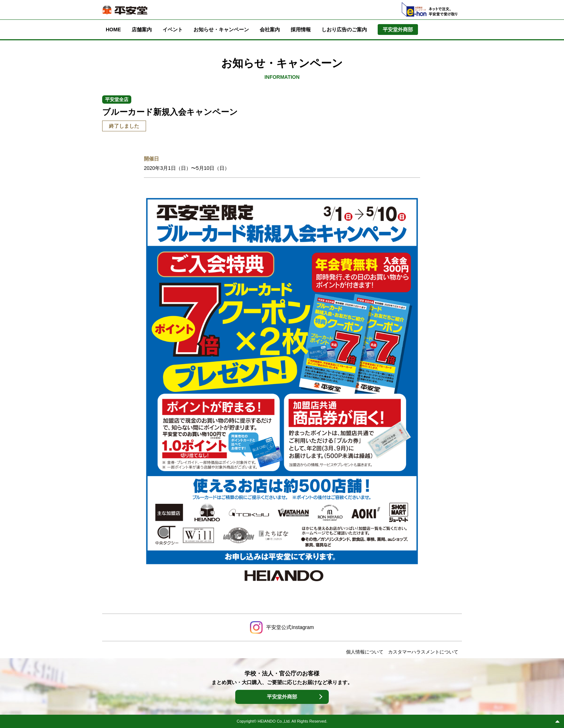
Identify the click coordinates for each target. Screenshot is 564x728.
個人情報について (365, 652)
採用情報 (301, 30)
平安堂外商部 (282, 697)
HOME (113, 30)
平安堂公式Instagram (290, 627)
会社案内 (270, 30)
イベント (173, 30)
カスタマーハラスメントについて (423, 652)
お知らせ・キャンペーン (221, 30)
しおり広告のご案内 (344, 30)
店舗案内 (142, 30)
